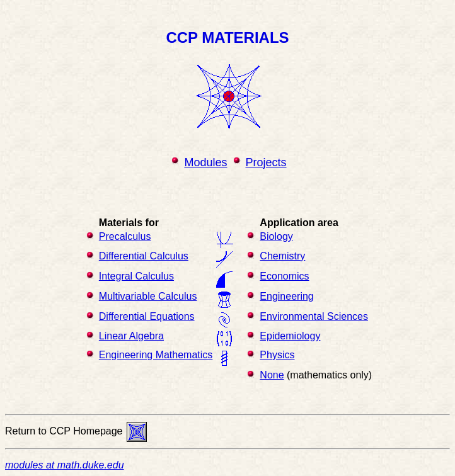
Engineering (286, 296)
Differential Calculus (144, 256)
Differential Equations (147, 316)
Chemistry (282, 256)
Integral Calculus (136, 276)
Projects (266, 162)
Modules (205, 162)
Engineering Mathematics (156, 355)
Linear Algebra (131, 336)
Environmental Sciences (314, 316)
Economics (284, 276)
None (272, 375)
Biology (276, 236)
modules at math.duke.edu (65, 465)
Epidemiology (290, 336)
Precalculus (125, 236)
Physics (277, 355)
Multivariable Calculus (148, 296)
